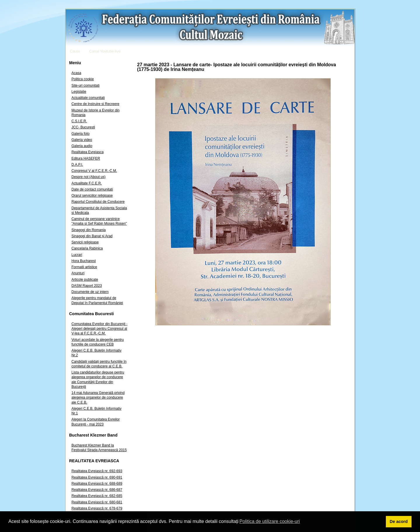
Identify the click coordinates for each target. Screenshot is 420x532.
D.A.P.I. (77, 165)
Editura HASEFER (86, 158)
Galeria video (82, 140)
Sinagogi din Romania (89, 230)
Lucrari (77, 255)
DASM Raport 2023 (87, 286)
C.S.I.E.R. (79, 121)
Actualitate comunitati (88, 98)
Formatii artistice (84, 267)
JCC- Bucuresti (83, 127)
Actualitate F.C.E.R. (87, 183)
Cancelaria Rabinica (87, 248)
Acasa (76, 73)
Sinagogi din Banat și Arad (92, 236)
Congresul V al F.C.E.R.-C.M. (94, 171)
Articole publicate (85, 280)
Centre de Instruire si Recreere (95, 104)
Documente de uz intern (90, 292)
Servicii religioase (85, 242)
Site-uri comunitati (85, 86)
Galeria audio (82, 146)
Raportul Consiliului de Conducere (98, 202)
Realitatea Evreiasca (87, 152)
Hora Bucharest (84, 261)
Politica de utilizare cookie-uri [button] (270, 521)
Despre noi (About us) (89, 177)
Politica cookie (83, 79)
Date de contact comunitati (92, 189)
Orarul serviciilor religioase (92, 196)
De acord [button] (399, 521)
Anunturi (78, 273)
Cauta (75, 51)
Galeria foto (80, 134)
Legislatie (79, 92)
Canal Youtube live (105, 51)
